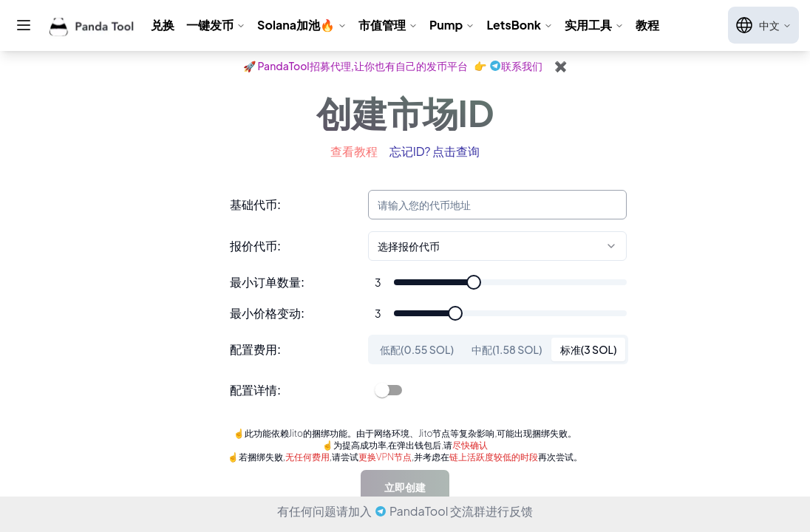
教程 (647, 25)
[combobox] (497, 246)
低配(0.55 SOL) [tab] (417, 349)
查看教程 (354, 151)
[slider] (474, 282)
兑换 (163, 25)
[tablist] (498, 349)
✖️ (561, 66)
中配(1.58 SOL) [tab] (507, 349)
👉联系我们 (508, 66)
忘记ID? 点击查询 (435, 151)
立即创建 (405, 487)
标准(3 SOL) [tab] (589, 349)
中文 (763, 25)
